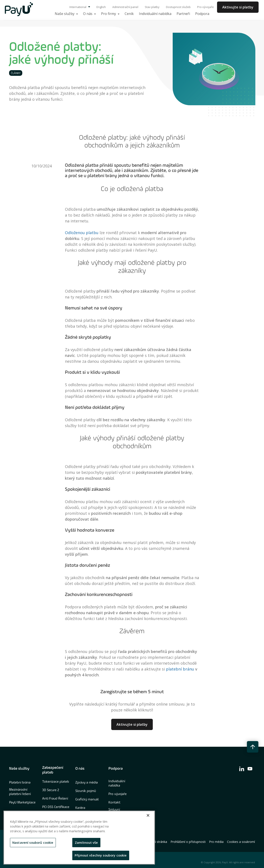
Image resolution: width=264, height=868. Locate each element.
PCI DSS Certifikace (56, 807)
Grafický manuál (87, 800)
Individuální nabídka (117, 784)
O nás (80, 769)
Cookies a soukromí (241, 842)
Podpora (116, 769)
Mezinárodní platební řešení (20, 792)
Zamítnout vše (86, 842)
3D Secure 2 (51, 790)
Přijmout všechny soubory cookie (101, 855)
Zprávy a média (87, 783)
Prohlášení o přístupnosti (188, 842)
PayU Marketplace (22, 803)
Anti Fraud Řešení (55, 799)
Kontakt (114, 803)
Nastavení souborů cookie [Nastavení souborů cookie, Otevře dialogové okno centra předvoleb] (33, 842)
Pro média (216, 842)
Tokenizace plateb (56, 782)
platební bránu (181, 669)
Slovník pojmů (86, 791)
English (101, 7)
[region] (79, 838)
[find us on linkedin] (242, 769)
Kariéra (80, 808)
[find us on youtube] (250, 769)
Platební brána (20, 783)
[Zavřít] (148, 815)
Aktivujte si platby (238, 7)
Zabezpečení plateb (53, 770)
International (80, 7)
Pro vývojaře (205, 7)
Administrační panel (125, 7)
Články (16, 73)
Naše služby (19, 769)
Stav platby (152, 7)
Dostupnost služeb (178, 7)
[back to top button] (253, 747)
